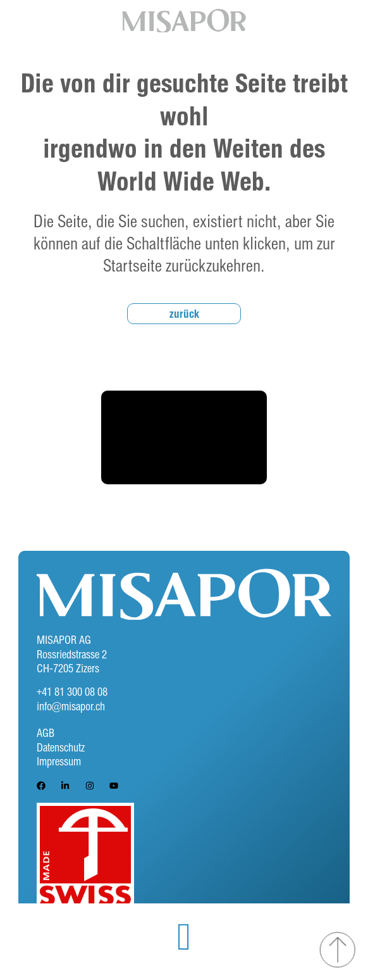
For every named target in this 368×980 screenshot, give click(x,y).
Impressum (59, 761)
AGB (46, 732)
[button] (184, 937)
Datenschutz (61, 747)
